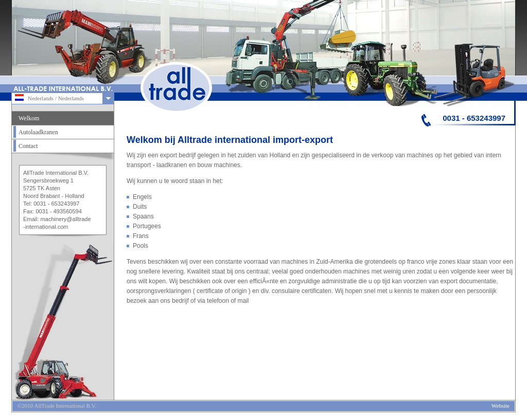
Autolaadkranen (38, 132)
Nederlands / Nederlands (49, 97)
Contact (28, 146)
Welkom (29, 118)
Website (500, 406)
